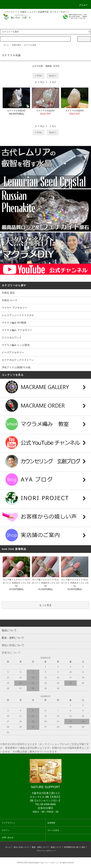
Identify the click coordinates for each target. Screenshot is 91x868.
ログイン (6, 830)
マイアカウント (9, 823)
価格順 (49, 66)
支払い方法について (21, 847)
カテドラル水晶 (30, 45)
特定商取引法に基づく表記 (75, 847)
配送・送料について (40, 847)
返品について (56, 847)
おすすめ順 (38, 66)
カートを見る (53, 830)
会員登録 (51, 823)
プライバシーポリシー (45, 851)
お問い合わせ (8, 837)
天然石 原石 (16, 45)
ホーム (6, 45)
